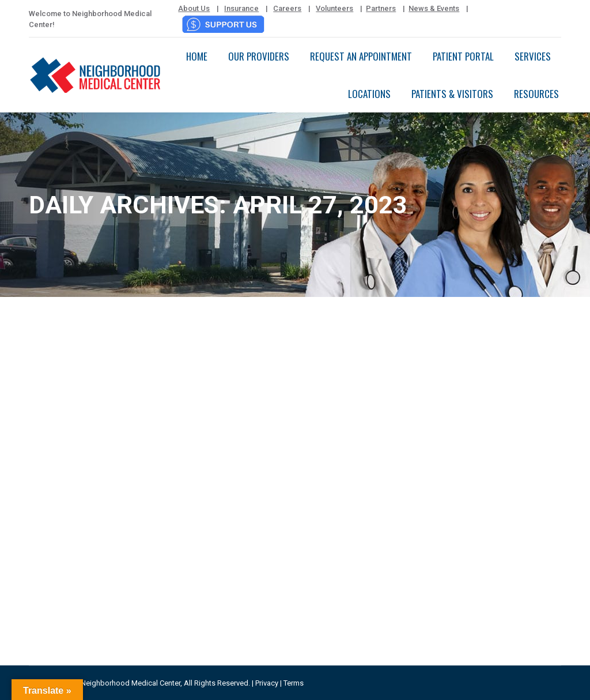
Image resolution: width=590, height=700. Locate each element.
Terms (294, 683)
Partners (381, 8)
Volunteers (334, 8)
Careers (287, 8)
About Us (194, 8)
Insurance (241, 8)
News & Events (434, 8)
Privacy (267, 683)
